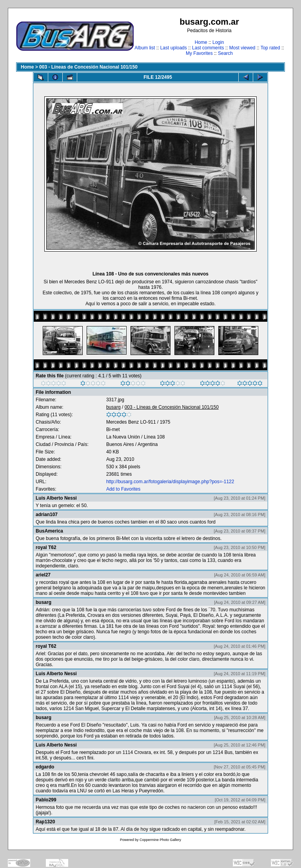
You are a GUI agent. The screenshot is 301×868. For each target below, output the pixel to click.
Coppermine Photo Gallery (160, 840)
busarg (113, 407)
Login (218, 42)
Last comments (208, 48)
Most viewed (242, 48)
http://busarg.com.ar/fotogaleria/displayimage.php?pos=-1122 (170, 482)
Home (201, 42)
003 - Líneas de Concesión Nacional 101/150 (88, 67)
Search (225, 53)
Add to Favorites (123, 489)
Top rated (270, 48)
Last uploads (174, 48)
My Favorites (199, 53)
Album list (145, 48)
